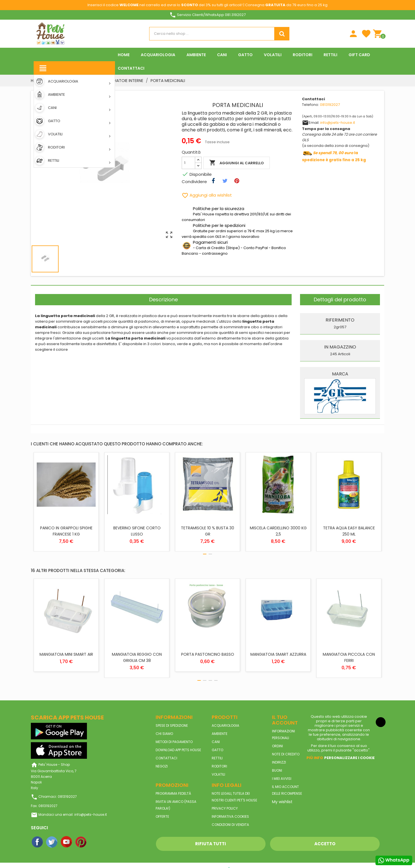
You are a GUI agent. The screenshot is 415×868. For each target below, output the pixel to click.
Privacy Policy (225, 808)
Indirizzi (279, 762)
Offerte (162, 816)
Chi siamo (164, 734)
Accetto (325, 844)
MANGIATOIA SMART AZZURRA (278, 654)
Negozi (162, 766)
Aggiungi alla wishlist (207, 195)
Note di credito (286, 754)
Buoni (277, 770)
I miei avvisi (282, 779)
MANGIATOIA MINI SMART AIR (66, 654)
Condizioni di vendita (230, 825)
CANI (216, 742)
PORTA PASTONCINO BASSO (208, 654)
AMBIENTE (220, 734)
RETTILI (217, 758)
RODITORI (219, 766)
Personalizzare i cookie (349, 758)
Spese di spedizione (172, 725)
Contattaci (166, 758)
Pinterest (81, 842)
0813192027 (330, 105)
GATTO (217, 750)
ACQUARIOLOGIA (225, 725)
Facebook (38, 842)
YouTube (67, 842)
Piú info (315, 758)
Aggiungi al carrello (237, 163)
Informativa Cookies (230, 816)
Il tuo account (285, 720)
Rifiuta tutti (211, 844)
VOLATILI (218, 774)
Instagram (96, 842)
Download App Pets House (178, 750)
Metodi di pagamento (174, 742)
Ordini (277, 746)
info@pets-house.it (338, 123)
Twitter (52, 842)
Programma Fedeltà (173, 793)
